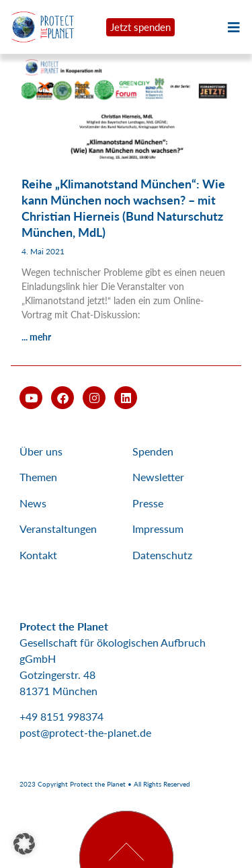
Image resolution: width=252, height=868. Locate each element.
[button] (24, 844)
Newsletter (158, 477)
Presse (148, 503)
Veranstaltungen (58, 529)
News (33, 503)
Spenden (153, 451)
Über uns (41, 451)
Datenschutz (162, 555)
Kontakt (38, 555)
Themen (38, 477)
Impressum (158, 529)
